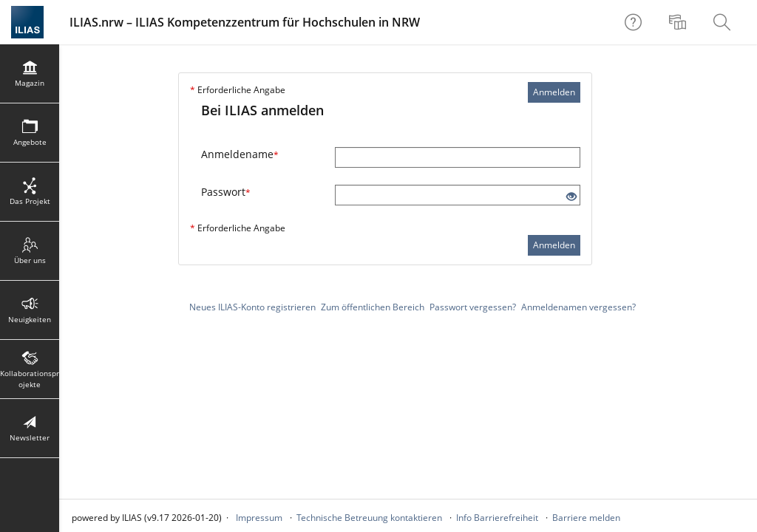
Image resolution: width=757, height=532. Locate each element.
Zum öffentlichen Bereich (373, 307)
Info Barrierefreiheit (497, 518)
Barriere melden (586, 518)
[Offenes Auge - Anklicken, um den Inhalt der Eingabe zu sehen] (571, 197)
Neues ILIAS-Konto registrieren (252, 307)
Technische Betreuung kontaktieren (369, 518)
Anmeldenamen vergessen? (578, 307)
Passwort (226, 192)
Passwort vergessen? (473, 307)
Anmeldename (240, 154)
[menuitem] (679, 22)
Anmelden (554, 92)
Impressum (259, 518)
